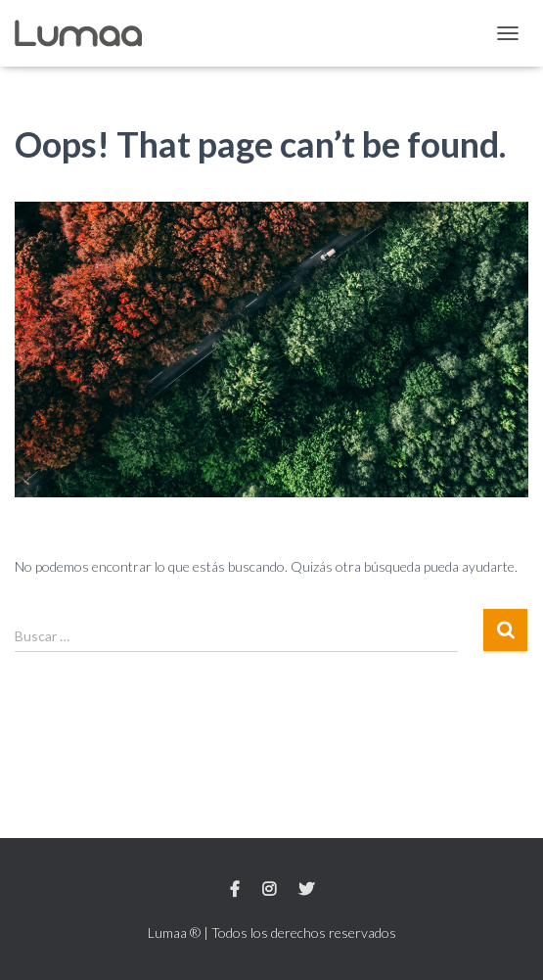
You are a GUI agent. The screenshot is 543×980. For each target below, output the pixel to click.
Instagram (269, 890)
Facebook (235, 890)
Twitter (306, 890)
